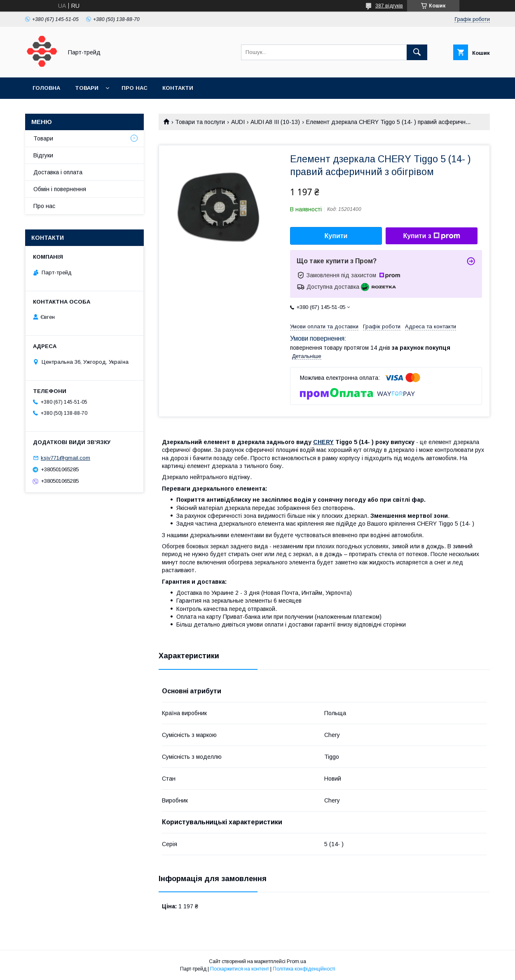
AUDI (238, 122)
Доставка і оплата (58, 172)
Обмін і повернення (60, 189)
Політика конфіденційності (304, 969)
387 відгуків (389, 6)
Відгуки (43, 155)
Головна (46, 88)
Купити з (431, 236)
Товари (87, 88)
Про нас (135, 88)
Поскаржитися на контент (240, 969)
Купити (336, 236)
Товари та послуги (200, 122)
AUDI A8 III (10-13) (275, 122)
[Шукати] (417, 52)
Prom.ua (296, 961)
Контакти (178, 88)
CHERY (323, 442)
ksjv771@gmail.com (66, 458)
